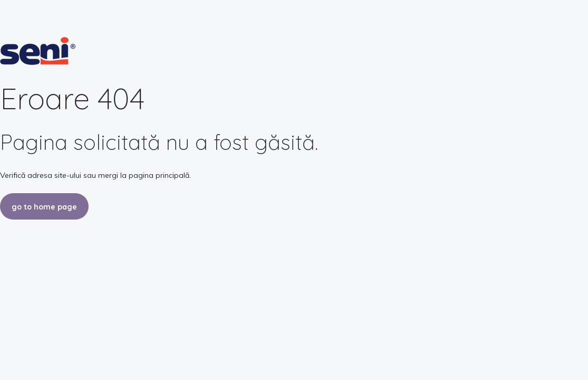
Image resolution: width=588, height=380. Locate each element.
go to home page (44, 207)
